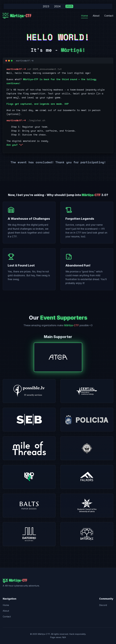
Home (84, 16)
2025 (69, 6)
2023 (46, 6)
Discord (103, 605)
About (96, 16)
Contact (109, 16)
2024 (57, 6)
